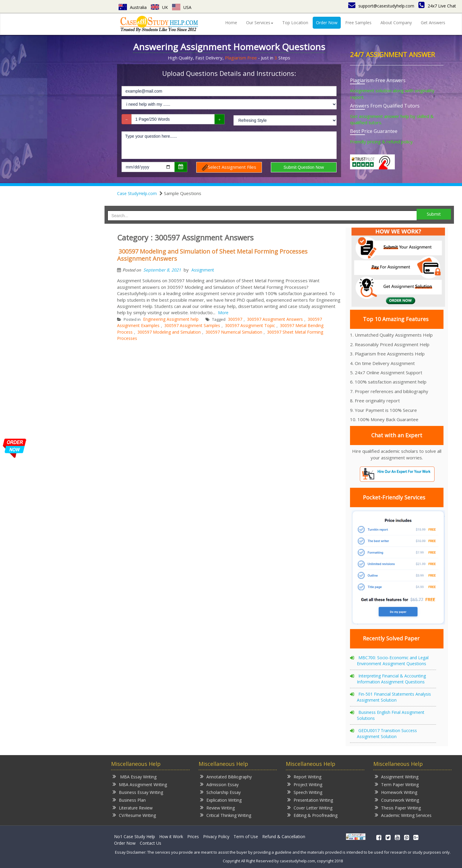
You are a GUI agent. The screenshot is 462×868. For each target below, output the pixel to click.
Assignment (203, 270)
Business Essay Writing (138, 792)
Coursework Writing (397, 800)
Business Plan (129, 800)
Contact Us (151, 843)
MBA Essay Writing (135, 776)
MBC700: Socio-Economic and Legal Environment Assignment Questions (393, 661)
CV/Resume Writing (134, 815)
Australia (133, 7)
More (223, 313)
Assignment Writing (397, 776)
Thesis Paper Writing (398, 808)
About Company (396, 23)
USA (182, 7)
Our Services (260, 23)
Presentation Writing (310, 800)
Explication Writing (221, 800)
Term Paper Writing (397, 784)
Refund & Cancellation (284, 836)
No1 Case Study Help (135, 836)
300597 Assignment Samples (192, 325)
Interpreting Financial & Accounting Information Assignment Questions (391, 679)
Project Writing (305, 784)
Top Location (295, 23)
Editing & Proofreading (312, 815)
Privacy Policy (216, 836)
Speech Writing (305, 792)
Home (231, 23)
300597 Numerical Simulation (234, 332)
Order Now (327, 23)
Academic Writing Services (403, 815)
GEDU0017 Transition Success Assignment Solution (387, 733)
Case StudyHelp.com (137, 193)
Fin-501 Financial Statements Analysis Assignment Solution (394, 697)
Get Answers (433, 23)
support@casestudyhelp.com (381, 6)
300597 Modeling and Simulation (169, 332)
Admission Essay (219, 784)
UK (159, 7)
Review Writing (217, 808)
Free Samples (358, 23)
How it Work (171, 836)
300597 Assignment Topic (250, 325)
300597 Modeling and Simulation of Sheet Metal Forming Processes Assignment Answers (212, 255)
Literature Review (133, 808)
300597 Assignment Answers (275, 319)
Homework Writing (396, 792)
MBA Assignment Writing (140, 784)
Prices (193, 836)
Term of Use (246, 836)
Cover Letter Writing (310, 808)
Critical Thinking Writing (226, 815)
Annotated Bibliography (226, 776)
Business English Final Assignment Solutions (391, 715)
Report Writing (304, 776)
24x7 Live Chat (437, 6)
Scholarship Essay (220, 792)
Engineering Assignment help (171, 319)
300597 (235, 319)
